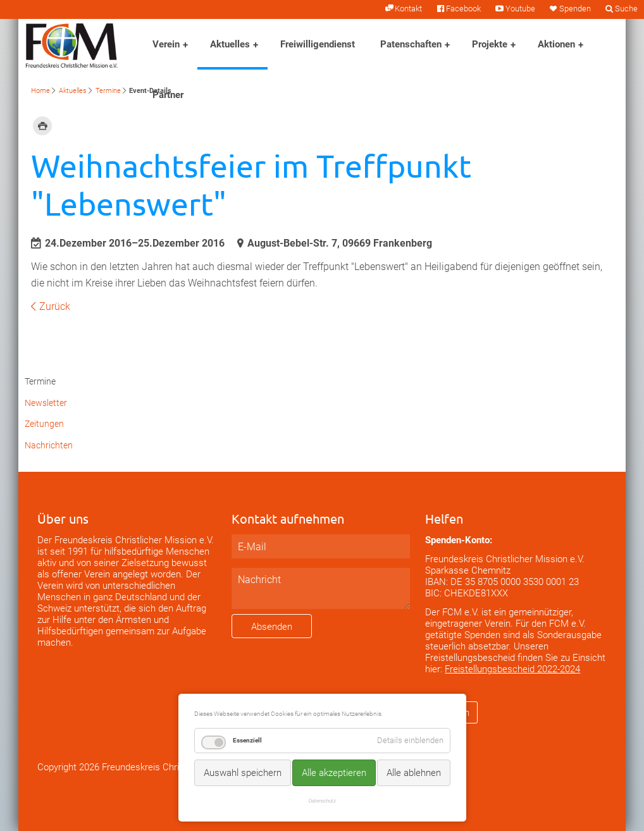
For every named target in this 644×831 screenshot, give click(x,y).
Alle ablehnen (414, 773)
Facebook (463, 9)
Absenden (272, 627)
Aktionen (556, 44)
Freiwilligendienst (318, 44)
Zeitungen (44, 424)
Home (40, 91)
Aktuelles (230, 44)
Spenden (575, 9)
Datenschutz (322, 801)
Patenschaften (411, 44)
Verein (166, 44)
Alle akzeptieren (334, 773)
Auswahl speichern (243, 773)
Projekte (490, 44)
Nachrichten (49, 446)
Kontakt (408, 9)
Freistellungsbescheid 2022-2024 (512, 669)
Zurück (55, 306)
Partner (168, 95)
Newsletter (46, 403)
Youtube (520, 9)
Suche (626, 9)
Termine (108, 91)
